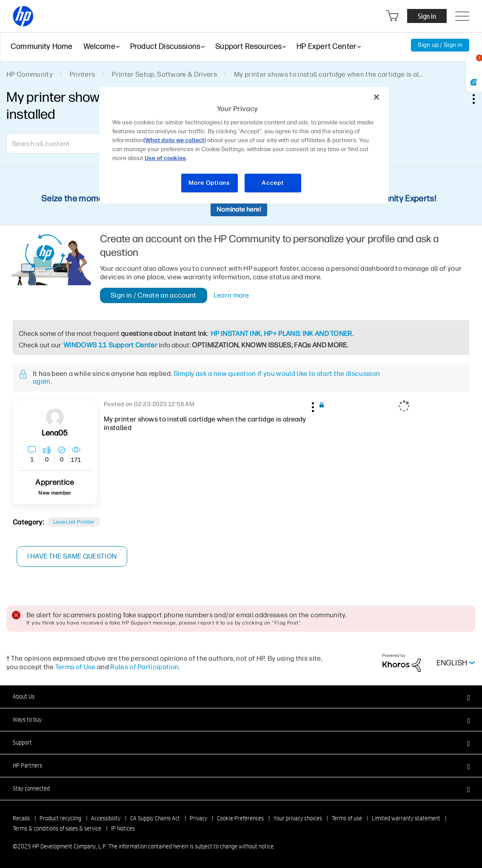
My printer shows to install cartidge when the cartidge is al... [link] (328, 74)
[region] (244, 145)
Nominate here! (239, 209)
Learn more (231, 295)
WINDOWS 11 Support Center (110, 345)
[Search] (68, 143)
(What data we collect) (175, 140)
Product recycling (60, 818)
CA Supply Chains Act (155, 818)
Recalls (21, 818)
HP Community (30, 74)
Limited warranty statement (406, 818)
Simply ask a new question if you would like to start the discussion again (206, 377)
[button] (312, 406)
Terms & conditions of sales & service (57, 828)
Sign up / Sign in (440, 45)
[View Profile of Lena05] (55, 433)
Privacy (198, 818)
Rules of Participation (144, 667)
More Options (209, 183)
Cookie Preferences (240, 818)
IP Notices (123, 828)
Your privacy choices (298, 818)
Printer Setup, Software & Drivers (164, 74)
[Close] (376, 97)
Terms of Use (76, 667)
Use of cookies (165, 158)
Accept (272, 183)
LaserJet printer (74, 522)
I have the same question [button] (72, 556)
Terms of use (347, 818)
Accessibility (106, 818)
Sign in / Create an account (154, 295)
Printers (83, 74)
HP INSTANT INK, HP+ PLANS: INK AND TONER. (282, 334)
